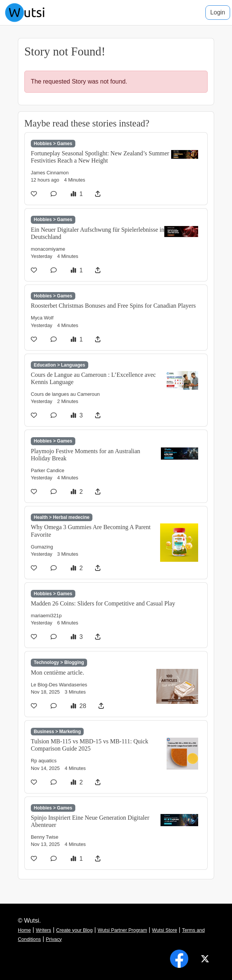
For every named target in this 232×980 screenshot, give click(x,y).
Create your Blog (75, 930)
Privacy (54, 939)
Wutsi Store (165, 930)
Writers (43, 930)
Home (24, 930)
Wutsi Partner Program (122, 930)
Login (218, 12)
